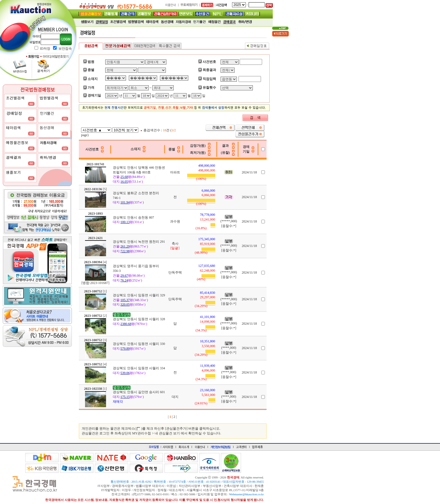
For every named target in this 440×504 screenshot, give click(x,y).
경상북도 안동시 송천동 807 (133, 217)
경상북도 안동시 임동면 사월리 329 (139, 295)
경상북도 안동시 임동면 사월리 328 (139, 319)
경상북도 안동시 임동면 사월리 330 (139, 344)
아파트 (175, 172)
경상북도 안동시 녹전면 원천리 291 (139, 242)
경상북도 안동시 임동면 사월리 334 (139, 368)
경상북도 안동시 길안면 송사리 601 (139, 392)
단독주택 (175, 272)
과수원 (175, 221)
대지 (175, 397)
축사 (175, 244)
